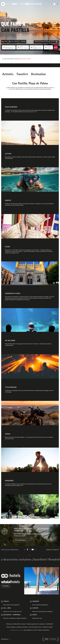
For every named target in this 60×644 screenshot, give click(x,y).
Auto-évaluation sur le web (30, 630)
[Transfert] (31, 601)
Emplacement (40, 65)
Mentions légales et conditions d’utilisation (17, 627)
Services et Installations (15, 65)
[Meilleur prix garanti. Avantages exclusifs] (57, 42)
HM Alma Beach (5, 65)
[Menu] (3, 4)
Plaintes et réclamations (43, 630)
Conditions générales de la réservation (36, 624)
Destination (38, 75)
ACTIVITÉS (35, 608)
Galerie (45, 65)
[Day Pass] (20, 42)
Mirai (10, 639)
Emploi (35, 615)
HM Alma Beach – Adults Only (14, 59)
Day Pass (23, 41)
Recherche (56, 47)
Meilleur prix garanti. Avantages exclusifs (45, 42)
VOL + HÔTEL (7, 608)
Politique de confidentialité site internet (16, 624)
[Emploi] (31, 615)
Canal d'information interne (35, 627)
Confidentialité (49, 624)
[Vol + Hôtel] (10, 42)
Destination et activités (31, 65)
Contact (48, 65)
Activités (8, 75)
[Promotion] (49, 48)
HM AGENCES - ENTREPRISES (12, 615)
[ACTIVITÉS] (31, 608)
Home (5, 59)
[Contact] (2, 601)
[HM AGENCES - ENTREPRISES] (2, 615)
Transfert (22, 75)
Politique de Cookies (48, 627)
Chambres (23, 65)
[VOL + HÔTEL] (2, 608)
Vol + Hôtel (14, 41)
